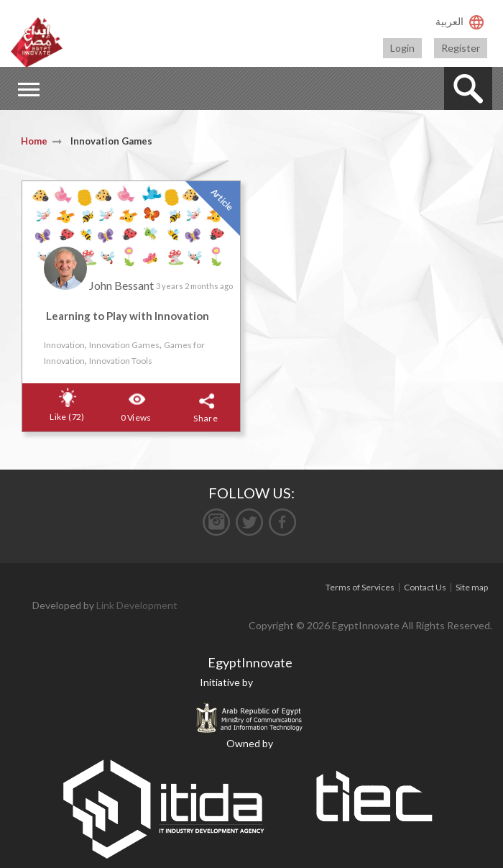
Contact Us (425, 587)
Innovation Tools (121, 361)
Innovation (64, 345)
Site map (472, 587)
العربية (449, 21)
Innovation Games (124, 345)
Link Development (137, 605)
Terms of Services (360, 587)
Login (402, 48)
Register (461, 48)
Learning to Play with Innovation (128, 316)
